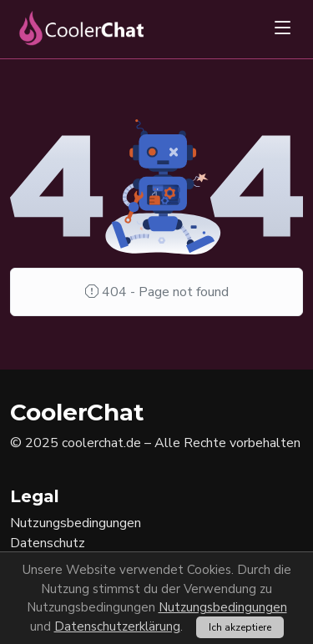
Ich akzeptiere (240, 627)
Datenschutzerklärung (117, 626)
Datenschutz (48, 543)
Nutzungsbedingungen (223, 607)
